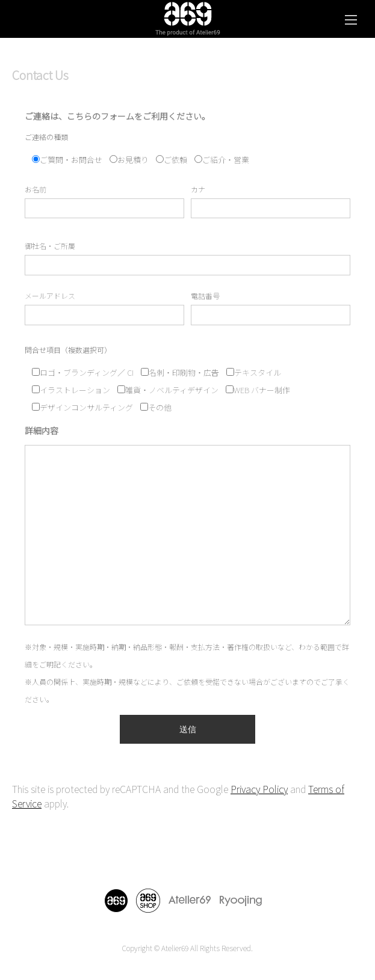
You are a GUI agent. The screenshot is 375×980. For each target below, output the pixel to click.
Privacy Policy (259, 789)
